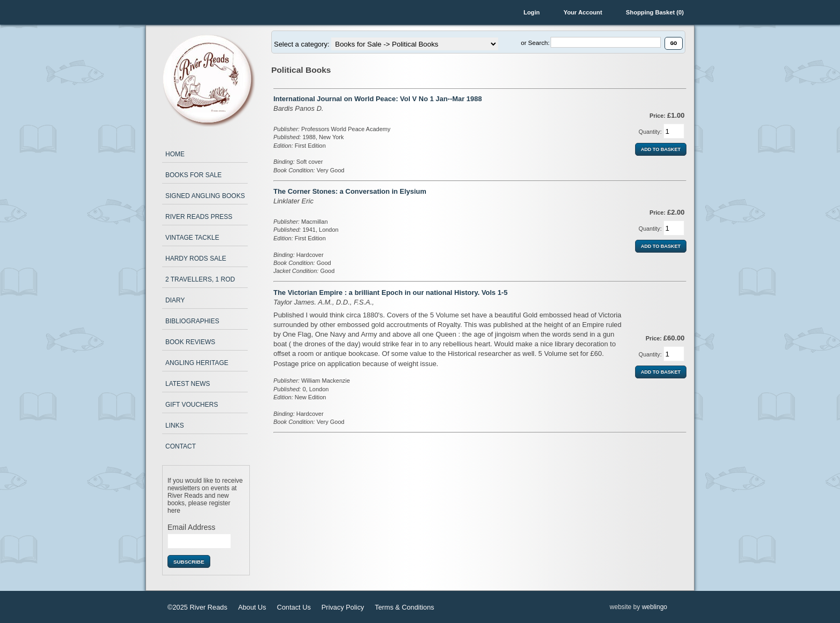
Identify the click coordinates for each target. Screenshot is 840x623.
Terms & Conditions (404, 607)
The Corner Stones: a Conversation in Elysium (350, 191)
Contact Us (294, 607)
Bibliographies (192, 321)
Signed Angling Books (205, 196)
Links (175, 426)
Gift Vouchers (192, 405)
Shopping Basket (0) (655, 12)
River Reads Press (199, 217)
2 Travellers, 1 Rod (200, 279)
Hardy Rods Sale (196, 259)
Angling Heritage (197, 363)
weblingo (655, 607)
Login (531, 12)
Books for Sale (193, 175)
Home (175, 154)
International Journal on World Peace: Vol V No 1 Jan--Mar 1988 (378, 99)
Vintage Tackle (192, 238)
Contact (181, 446)
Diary (175, 300)
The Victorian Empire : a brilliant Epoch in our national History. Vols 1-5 (391, 292)
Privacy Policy (343, 607)
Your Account (583, 12)
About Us (252, 607)
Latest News (188, 384)
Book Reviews (190, 342)
